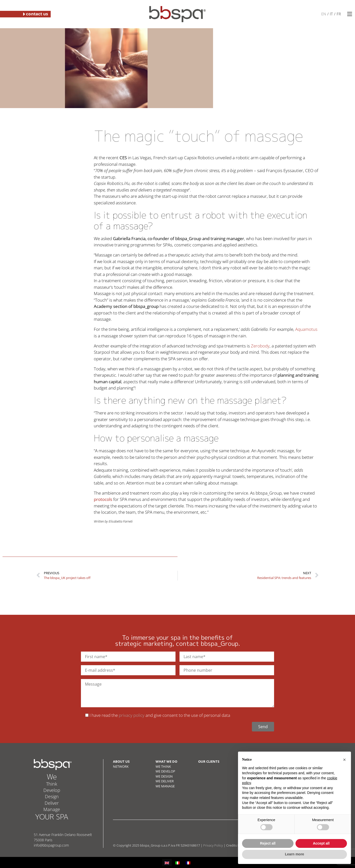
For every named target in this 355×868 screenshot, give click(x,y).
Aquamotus (306, 329)
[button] (350, 14)
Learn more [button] (294, 854)
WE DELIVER (165, 781)
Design (52, 796)
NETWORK (121, 766)
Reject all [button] (268, 843)
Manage (52, 809)
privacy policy (132, 715)
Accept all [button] (321, 843)
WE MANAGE (165, 786)
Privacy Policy (213, 845)
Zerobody (260, 346)
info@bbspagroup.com (51, 845)
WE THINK (163, 766)
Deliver (52, 803)
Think (52, 784)
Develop (52, 790)
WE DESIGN (164, 776)
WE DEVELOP (165, 771)
